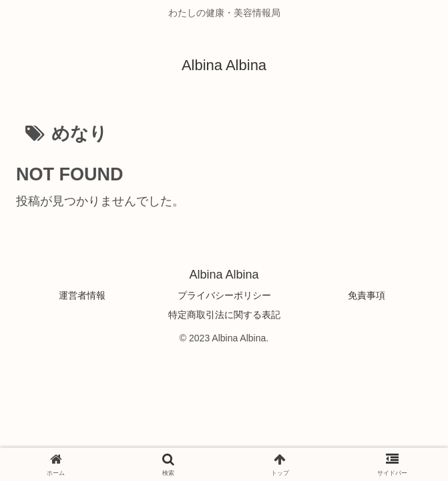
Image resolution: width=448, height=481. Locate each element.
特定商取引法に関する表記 (224, 315)
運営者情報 (82, 295)
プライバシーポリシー (224, 295)
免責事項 (367, 295)
